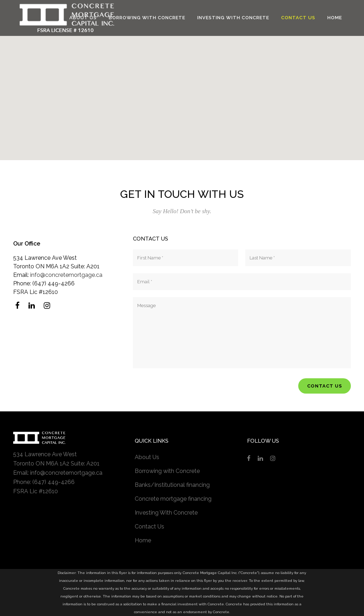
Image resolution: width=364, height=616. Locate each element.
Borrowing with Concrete (167, 471)
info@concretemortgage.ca (66, 275)
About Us (147, 457)
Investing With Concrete (166, 513)
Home (143, 540)
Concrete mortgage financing (173, 499)
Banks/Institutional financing (172, 485)
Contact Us (149, 527)
